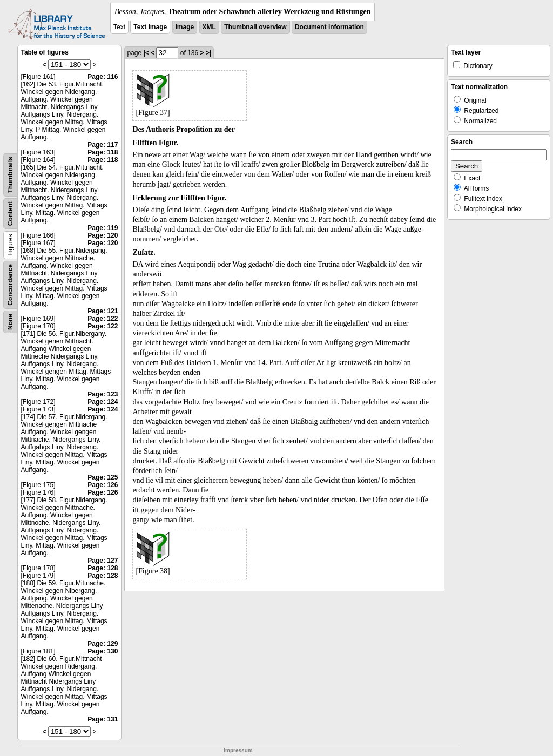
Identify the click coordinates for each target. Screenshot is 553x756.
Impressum (238, 750)
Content (10, 214)
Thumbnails (10, 175)
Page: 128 (103, 568)
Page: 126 (103, 485)
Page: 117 (103, 145)
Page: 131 (103, 719)
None (10, 322)
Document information (329, 27)
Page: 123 (103, 394)
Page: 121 (103, 311)
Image (185, 27)
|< (146, 53)
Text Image (150, 27)
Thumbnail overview (255, 27)
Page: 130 (103, 651)
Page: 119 (103, 228)
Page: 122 (103, 319)
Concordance (10, 285)
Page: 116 (103, 77)
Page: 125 (103, 477)
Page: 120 (103, 235)
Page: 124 (103, 402)
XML (209, 27)
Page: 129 (103, 644)
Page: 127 (103, 561)
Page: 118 (103, 152)
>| (208, 53)
